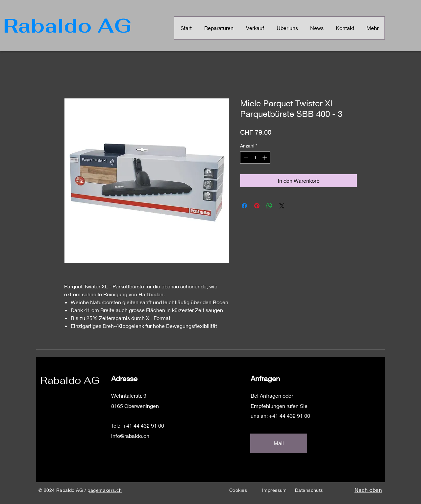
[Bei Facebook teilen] (244, 206)
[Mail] (279, 443)
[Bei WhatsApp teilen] (269, 206)
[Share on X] (282, 206)
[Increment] (265, 158)
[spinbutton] (255, 158)
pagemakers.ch (105, 490)
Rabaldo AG (70, 380)
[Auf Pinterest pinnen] (257, 206)
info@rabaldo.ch (130, 436)
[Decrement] (245, 158)
